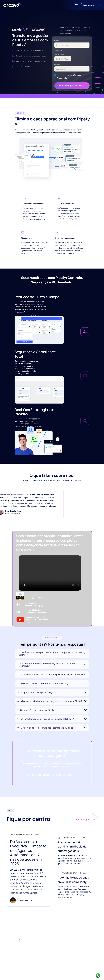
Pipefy (92, 943)
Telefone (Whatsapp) (59, 52)
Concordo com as (69, 77)
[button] (76, 5)
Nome (57, 41)
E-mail (57, 64)
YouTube (93, 947)
